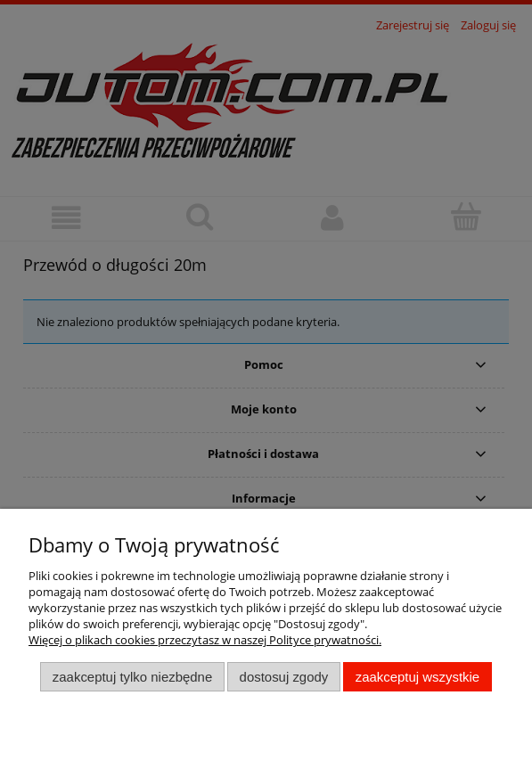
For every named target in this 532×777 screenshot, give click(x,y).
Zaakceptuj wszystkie (417, 677)
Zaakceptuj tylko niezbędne (132, 677)
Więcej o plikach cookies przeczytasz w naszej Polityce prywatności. (205, 640)
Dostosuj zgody (284, 677)
